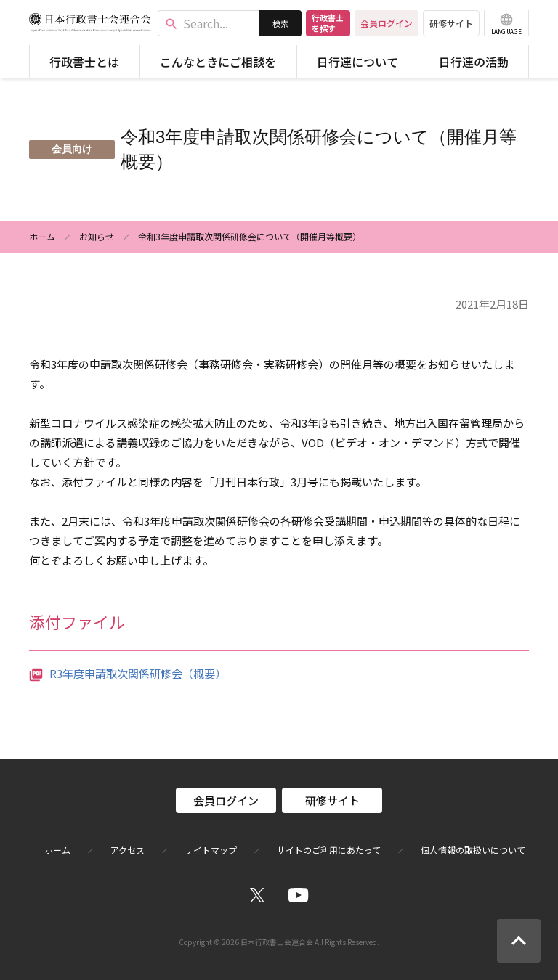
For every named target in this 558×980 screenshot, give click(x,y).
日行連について (357, 62)
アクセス (128, 850)
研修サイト (451, 23)
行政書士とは (84, 62)
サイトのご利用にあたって (329, 850)
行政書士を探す (328, 23)
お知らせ (97, 236)
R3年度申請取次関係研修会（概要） (138, 673)
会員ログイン (387, 23)
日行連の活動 (474, 62)
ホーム (42, 236)
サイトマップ (211, 850)
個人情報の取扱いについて (473, 850)
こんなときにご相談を (218, 62)
